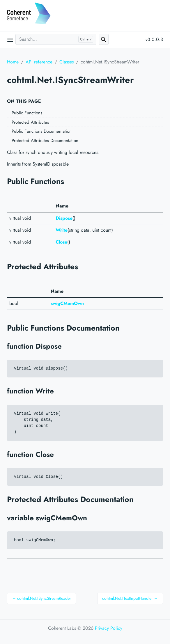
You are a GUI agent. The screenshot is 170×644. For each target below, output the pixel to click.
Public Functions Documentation (42, 131)
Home (13, 62)
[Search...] (56, 39)
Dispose (64, 218)
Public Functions (27, 113)
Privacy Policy (109, 628)
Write (62, 230)
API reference (39, 62)
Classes (67, 62)
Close (61, 242)
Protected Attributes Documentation (45, 141)
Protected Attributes (30, 122)
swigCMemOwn (67, 303)
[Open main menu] (10, 40)
